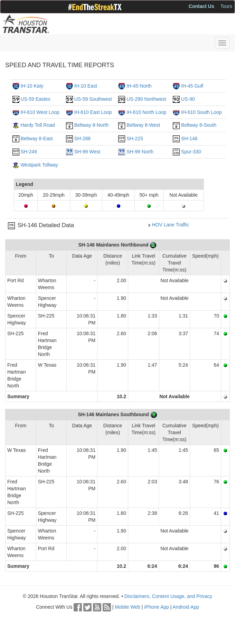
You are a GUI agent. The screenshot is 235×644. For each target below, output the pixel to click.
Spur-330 (191, 152)
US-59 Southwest (93, 99)
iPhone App (157, 607)
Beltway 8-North (92, 125)
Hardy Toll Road (37, 125)
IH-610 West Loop (40, 112)
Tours (226, 6)
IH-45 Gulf (192, 86)
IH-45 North (139, 86)
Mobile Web (128, 607)
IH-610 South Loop (201, 112)
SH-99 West (87, 152)
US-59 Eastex (35, 99)
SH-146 (189, 138)
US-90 (188, 99)
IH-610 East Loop (93, 112)
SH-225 (135, 138)
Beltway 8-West (143, 125)
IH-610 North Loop (146, 112)
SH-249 (29, 152)
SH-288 (82, 138)
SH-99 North (140, 152)
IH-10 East (86, 86)
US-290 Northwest (146, 99)
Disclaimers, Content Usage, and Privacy (168, 596)
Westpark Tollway (39, 165)
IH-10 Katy (32, 86)
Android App (186, 607)
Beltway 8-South (199, 125)
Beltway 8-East (36, 138)
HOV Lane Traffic (171, 225)
